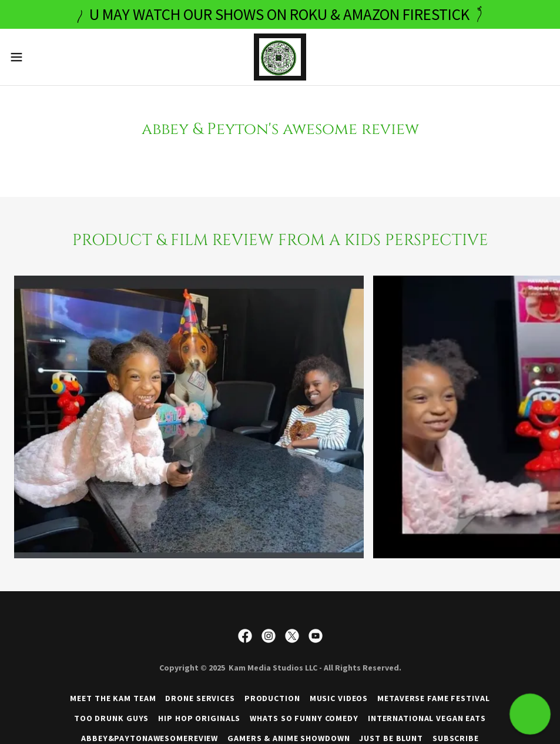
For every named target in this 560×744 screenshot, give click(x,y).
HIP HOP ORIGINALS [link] (199, 718)
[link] (280, 57)
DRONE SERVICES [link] (200, 698)
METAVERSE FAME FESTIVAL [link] (433, 698)
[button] (46, 57)
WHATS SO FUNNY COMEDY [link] (304, 718)
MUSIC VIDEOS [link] (339, 698)
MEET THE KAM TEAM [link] (113, 698)
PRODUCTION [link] (272, 698)
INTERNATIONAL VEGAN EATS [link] (427, 718)
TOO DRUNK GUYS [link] (111, 718)
